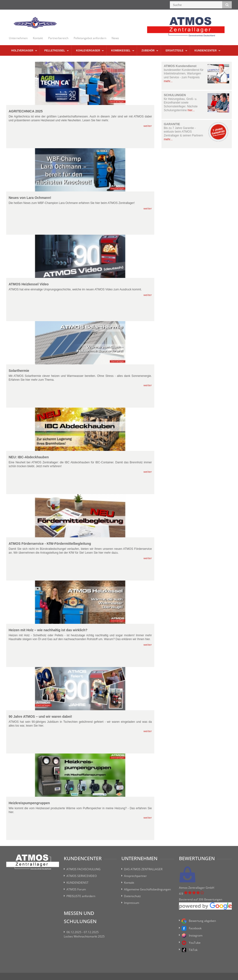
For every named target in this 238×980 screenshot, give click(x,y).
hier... (191, 110)
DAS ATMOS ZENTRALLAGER (143, 869)
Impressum (132, 903)
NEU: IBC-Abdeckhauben (29, 457)
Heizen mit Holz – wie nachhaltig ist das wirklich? (48, 630)
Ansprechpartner (135, 876)
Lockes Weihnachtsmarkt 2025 (84, 936)
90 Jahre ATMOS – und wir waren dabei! (40, 717)
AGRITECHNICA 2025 (26, 111)
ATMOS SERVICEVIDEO (82, 876)
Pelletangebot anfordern (90, 38)
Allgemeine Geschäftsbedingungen (147, 889)
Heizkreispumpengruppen (29, 803)
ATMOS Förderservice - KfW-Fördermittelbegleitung (50, 544)
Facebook (192, 928)
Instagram (192, 936)
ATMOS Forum (76, 889)
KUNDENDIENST (77, 883)
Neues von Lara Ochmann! (30, 198)
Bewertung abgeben (199, 921)
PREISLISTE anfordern (81, 896)
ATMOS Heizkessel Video (29, 284)
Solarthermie (19, 371)
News (115, 38)
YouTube (191, 943)
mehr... (168, 81)
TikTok (190, 950)
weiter (148, 126)
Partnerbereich (58, 38)
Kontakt (38, 38)
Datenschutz (132, 896)
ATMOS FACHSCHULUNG (83, 869)
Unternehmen (18, 38)
